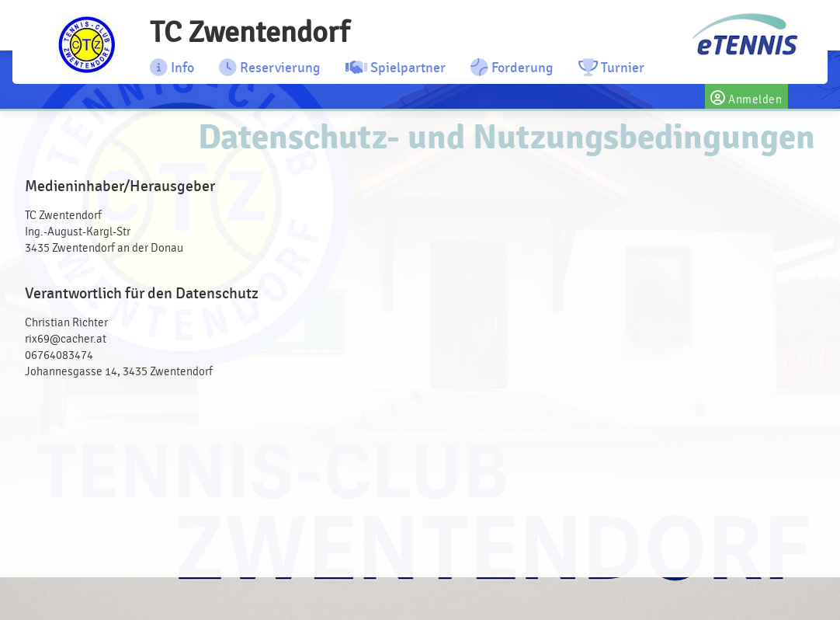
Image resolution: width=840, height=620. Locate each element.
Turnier (611, 68)
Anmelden (747, 96)
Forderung (512, 68)
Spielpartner (396, 68)
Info (172, 68)
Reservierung (270, 68)
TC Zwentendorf (250, 32)
